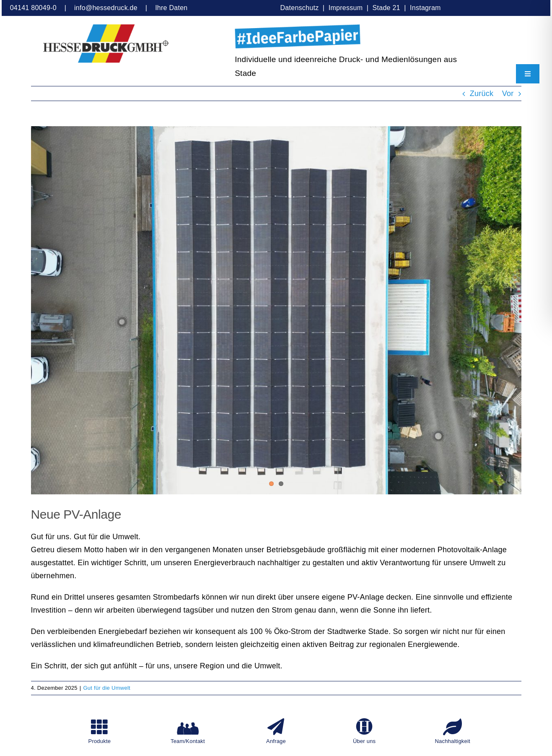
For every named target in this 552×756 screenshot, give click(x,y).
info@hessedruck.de (106, 8)
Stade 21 (386, 8)
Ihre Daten (171, 8)
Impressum (346, 8)
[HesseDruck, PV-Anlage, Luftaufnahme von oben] (276, 310)
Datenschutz (301, 8)
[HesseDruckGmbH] (106, 28)
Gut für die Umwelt (107, 688)
